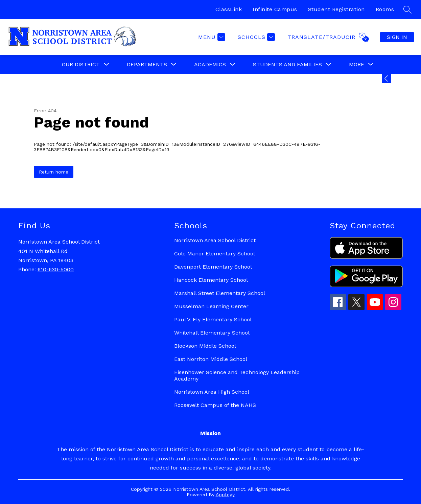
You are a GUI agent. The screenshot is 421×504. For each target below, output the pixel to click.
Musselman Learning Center (211, 306)
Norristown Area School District (215, 240)
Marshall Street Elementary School (220, 293)
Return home (54, 172)
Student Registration (336, 9)
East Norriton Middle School (211, 359)
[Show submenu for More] (357, 65)
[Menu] (211, 37)
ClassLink (229, 9)
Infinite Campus (275, 9)
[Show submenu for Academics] (210, 65)
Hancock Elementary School (211, 280)
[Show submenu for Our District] (81, 65)
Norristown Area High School (212, 392)
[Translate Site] (327, 37)
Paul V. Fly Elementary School (213, 319)
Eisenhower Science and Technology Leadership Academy (237, 375)
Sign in (397, 37)
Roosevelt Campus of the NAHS (215, 405)
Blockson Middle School (205, 346)
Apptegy (225, 495)
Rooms (385, 9)
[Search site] (407, 9)
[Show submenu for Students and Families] (287, 65)
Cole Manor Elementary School (215, 254)
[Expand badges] (387, 78)
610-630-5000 (56, 269)
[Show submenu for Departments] (147, 65)
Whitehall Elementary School (212, 333)
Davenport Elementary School (213, 267)
